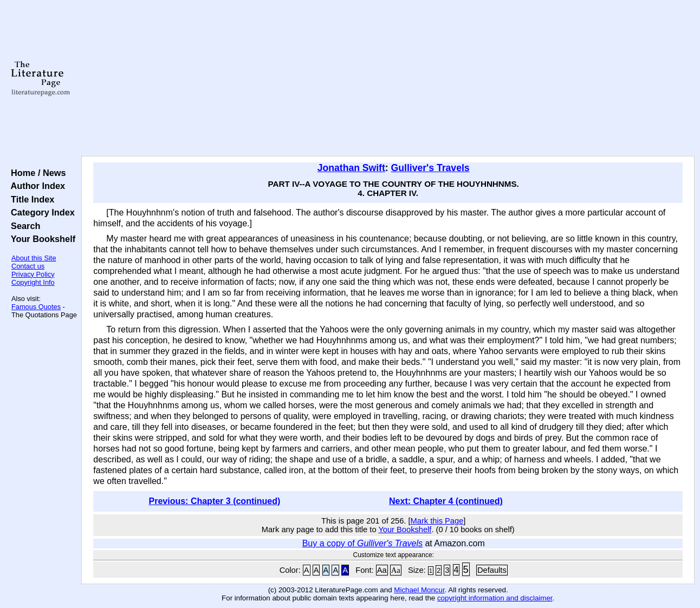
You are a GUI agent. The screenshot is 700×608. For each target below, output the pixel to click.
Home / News (36, 173)
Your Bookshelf (41, 239)
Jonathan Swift (351, 168)
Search (23, 226)
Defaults (492, 570)
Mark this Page (437, 521)
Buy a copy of (362, 543)
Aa (382, 570)
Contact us (28, 266)
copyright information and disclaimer (495, 598)
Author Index (35, 186)
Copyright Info (33, 282)
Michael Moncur (419, 590)
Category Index (40, 212)
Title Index (30, 199)
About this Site (34, 258)
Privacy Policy (33, 274)
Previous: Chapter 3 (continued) (215, 501)
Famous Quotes (36, 307)
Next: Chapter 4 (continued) (446, 501)
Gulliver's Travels (430, 168)
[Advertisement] (388, 79)
